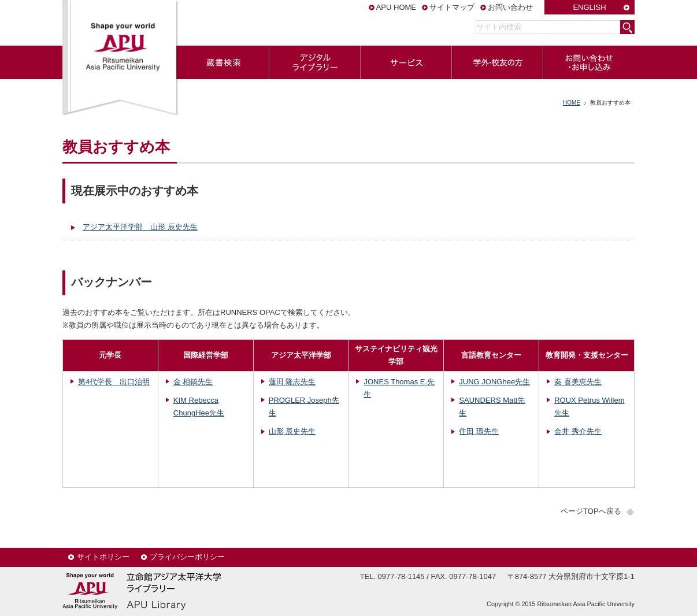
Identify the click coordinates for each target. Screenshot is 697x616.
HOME (572, 103)
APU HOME (396, 7)
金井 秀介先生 (578, 431)
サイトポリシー (103, 557)
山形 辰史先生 (292, 431)
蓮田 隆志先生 (292, 382)
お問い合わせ (510, 7)
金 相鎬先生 (193, 382)
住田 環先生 (479, 431)
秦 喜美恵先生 (578, 382)
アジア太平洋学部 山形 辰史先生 (140, 227)
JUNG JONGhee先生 (494, 382)
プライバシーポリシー (187, 557)
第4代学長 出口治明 (114, 382)
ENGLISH (589, 7)
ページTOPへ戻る (591, 511)
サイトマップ (452, 7)
